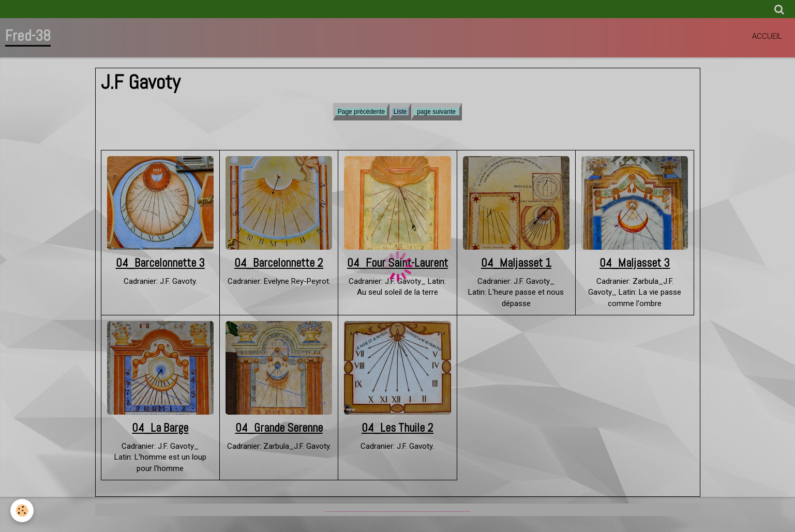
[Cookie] (22, 511)
